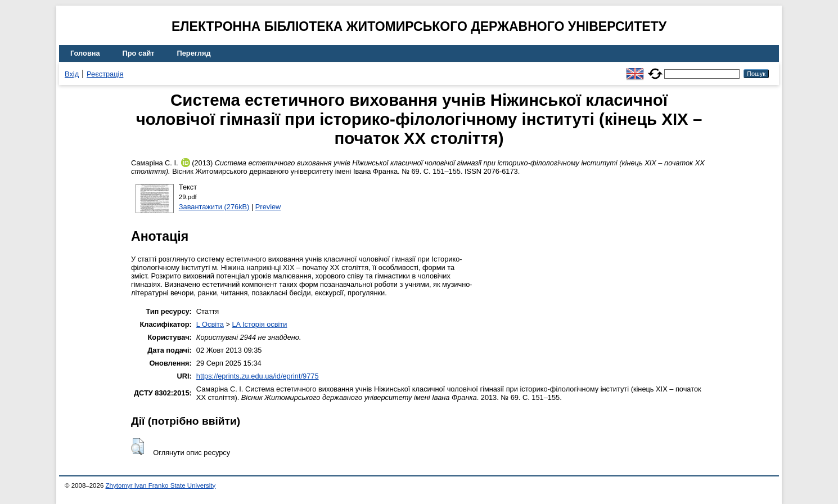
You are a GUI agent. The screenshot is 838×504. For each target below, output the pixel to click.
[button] (138, 447)
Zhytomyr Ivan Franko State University (161, 485)
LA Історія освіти (259, 324)
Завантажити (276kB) (214, 207)
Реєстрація (105, 74)
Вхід (72, 74)
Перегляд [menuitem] (194, 53)
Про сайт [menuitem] (139, 53)
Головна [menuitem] (85, 53)
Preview (268, 207)
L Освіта (210, 324)
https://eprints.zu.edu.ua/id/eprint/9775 (258, 376)
